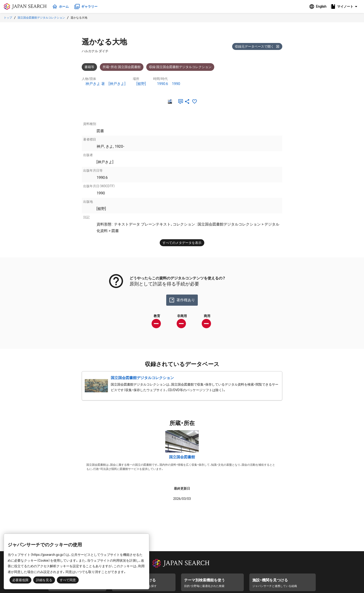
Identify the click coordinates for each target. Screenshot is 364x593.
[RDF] (169, 102)
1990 (176, 84)
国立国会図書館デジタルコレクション (41, 18)
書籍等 (89, 67)
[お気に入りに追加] (195, 102)
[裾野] (141, 84)
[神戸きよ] (117, 84)
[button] (345, 7)
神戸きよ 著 (95, 84)
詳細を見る (44, 580)
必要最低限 (20, 580)
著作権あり (182, 300)
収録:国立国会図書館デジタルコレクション (180, 67)
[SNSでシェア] (187, 102)
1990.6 (162, 84)
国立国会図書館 (182, 457)
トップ (8, 18)
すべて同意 (68, 580)
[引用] (180, 102)
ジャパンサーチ (26, 7)
